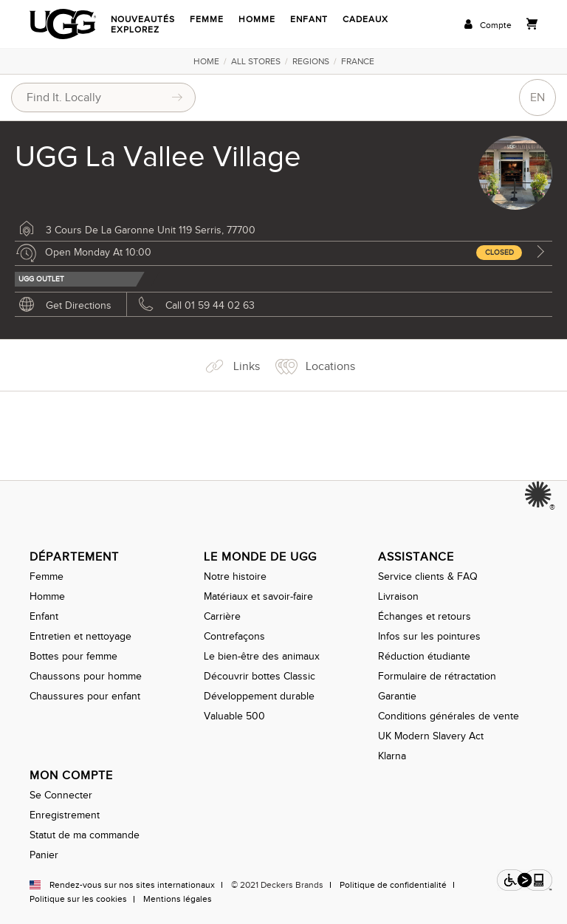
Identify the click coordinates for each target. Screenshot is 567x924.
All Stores (256, 61)
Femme (207, 19)
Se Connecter (61, 795)
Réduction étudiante (424, 656)
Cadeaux (365, 19)
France (358, 61)
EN (537, 97)
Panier (44, 855)
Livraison (398, 596)
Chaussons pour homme (86, 676)
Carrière (222, 616)
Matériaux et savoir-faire (258, 596)
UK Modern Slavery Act (431, 736)
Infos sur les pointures (429, 636)
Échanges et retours (425, 616)
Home (206, 61)
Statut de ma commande (85, 835)
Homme (257, 19)
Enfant (309, 19)
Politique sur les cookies (78, 899)
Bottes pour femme (73, 656)
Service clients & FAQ (428, 576)
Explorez (135, 30)
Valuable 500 (234, 716)
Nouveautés (143, 19)
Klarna (392, 756)
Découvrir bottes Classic (260, 676)
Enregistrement (65, 815)
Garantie (397, 696)
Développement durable (259, 696)
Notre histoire (235, 576)
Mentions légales (178, 899)
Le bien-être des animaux (262, 656)
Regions (311, 61)
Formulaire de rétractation (437, 676)
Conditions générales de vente (449, 716)
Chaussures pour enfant (85, 696)
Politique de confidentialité (393, 885)
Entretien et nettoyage (80, 636)
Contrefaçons (234, 636)
